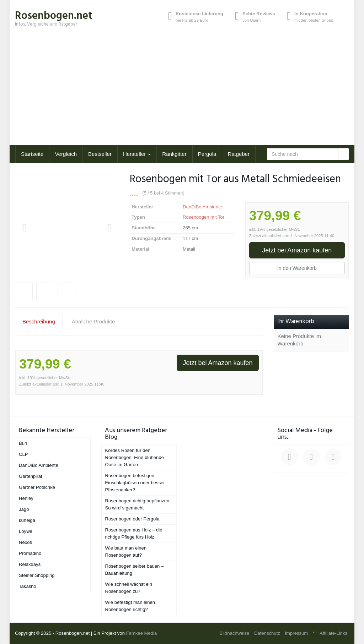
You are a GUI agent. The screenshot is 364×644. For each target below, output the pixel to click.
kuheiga (27, 520)
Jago (24, 509)
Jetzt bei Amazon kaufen (297, 250)
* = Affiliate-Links (330, 633)
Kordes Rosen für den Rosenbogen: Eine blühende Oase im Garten (135, 457)
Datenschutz (267, 633)
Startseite (32, 154)
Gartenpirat (31, 476)
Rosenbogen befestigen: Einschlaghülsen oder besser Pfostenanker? (135, 483)
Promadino (30, 553)
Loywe (26, 531)
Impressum (296, 633)
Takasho (28, 586)
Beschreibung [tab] (39, 321)
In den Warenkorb (297, 268)
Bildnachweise (234, 633)
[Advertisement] (182, 92)
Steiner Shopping (37, 575)
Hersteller (137, 154)
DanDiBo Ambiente (202, 207)
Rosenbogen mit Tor (204, 217)
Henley (26, 498)
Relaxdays (30, 564)
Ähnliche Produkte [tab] (93, 321)
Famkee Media (142, 633)
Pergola (207, 154)
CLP (23, 454)
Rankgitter (174, 154)
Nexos (25, 542)
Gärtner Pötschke (37, 487)
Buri (23, 443)
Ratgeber (239, 154)
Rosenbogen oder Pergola (132, 519)
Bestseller (100, 154)
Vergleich (66, 154)
